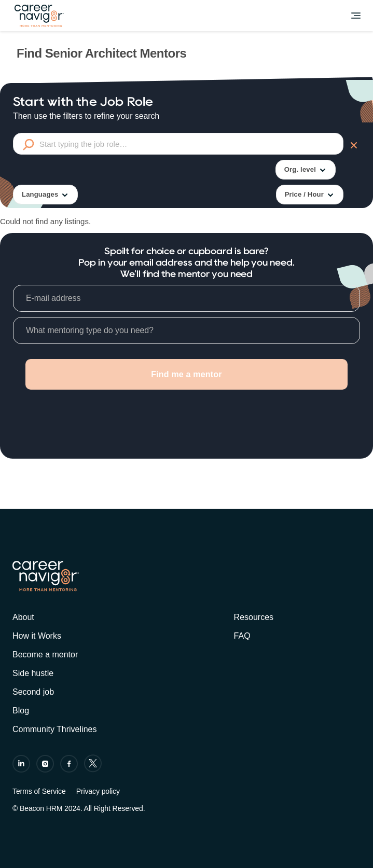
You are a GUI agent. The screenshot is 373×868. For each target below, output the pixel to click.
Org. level (306, 170)
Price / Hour (310, 195)
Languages (45, 195)
